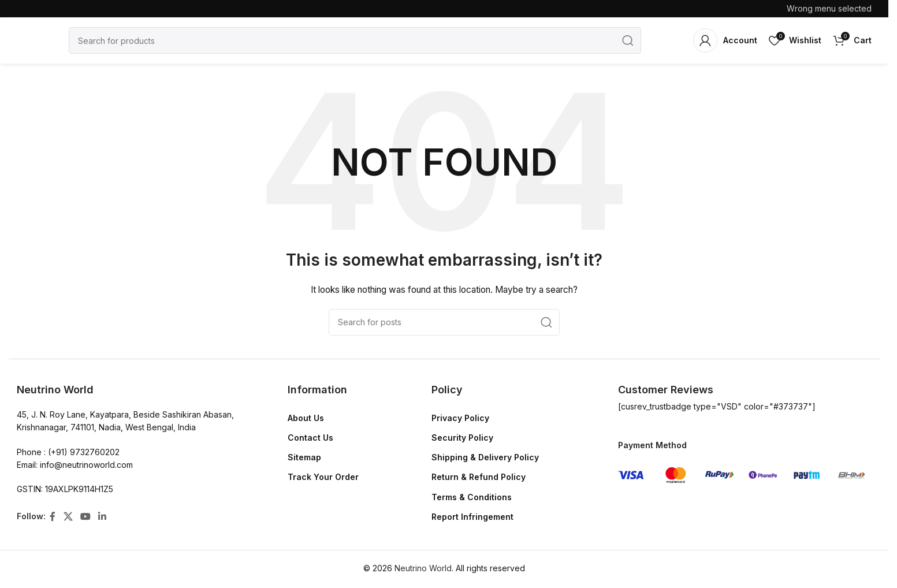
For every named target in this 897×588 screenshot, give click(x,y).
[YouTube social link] (85, 516)
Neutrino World (423, 568)
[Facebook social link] (53, 516)
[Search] (355, 40)
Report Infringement (472, 517)
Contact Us (310, 438)
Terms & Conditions (472, 497)
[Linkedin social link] (103, 516)
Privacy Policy (460, 418)
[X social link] (68, 516)
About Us (306, 418)
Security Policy (462, 438)
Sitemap (304, 457)
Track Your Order (323, 477)
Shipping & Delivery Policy (485, 457)
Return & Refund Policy (479, 477)
